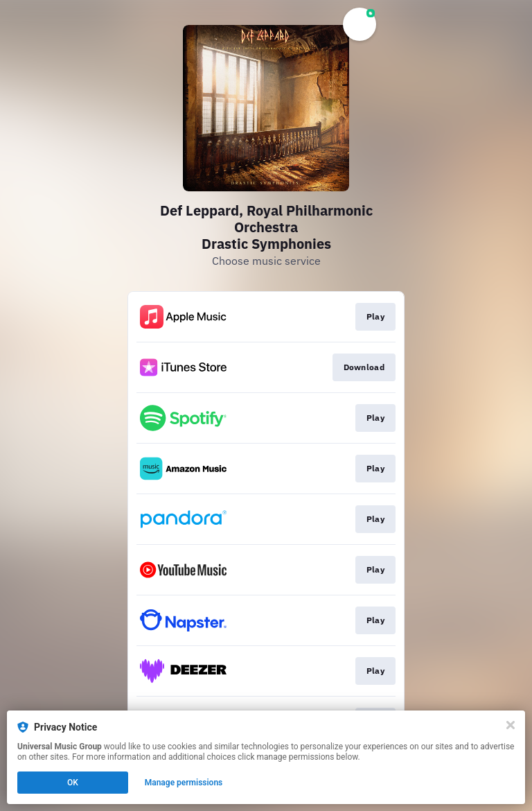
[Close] (511, 725)
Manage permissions (184, 783)
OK (73, 783)
